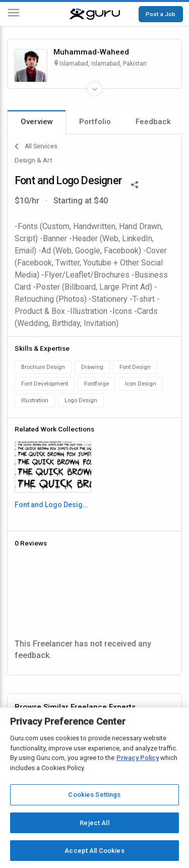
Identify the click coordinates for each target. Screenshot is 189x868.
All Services (36, 146)
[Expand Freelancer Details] (95, 89)
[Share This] (135, 184)
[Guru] (95, 14)
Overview (37, 122)
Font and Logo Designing (53, 505)
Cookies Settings (94, 795)
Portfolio (95, 122)
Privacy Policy (138, 758)
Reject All (94, 823)
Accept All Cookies (94, 851)
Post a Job (161, 14)
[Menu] (14, 14)
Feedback (153, 122)
